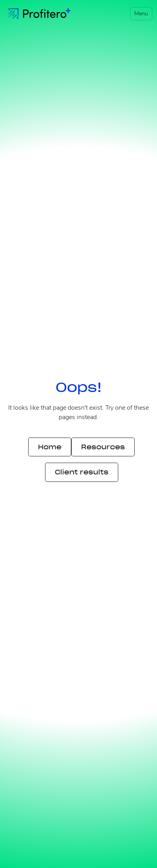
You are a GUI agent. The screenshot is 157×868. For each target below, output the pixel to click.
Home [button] (50, 447)
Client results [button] (82, 472)
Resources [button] (103, 447)
